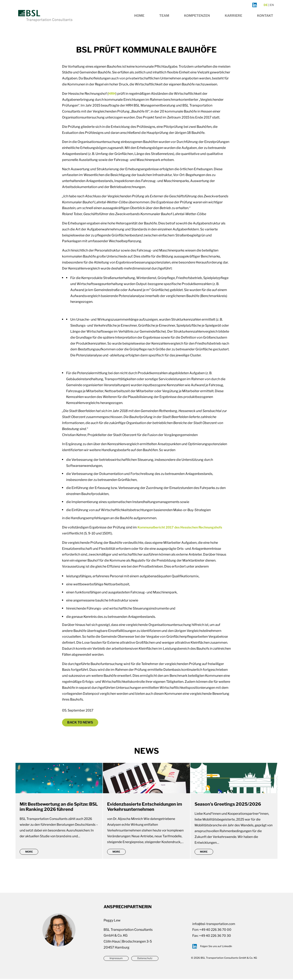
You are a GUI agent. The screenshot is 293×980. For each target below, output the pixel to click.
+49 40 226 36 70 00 (216, 931)
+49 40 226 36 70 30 (216, 937)
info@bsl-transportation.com (215, 925)
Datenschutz (146, 960)
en (272, 8)
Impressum (116, 960)
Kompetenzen (197, 20)
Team (164, 20)
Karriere (233, 20)
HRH (112, 94)
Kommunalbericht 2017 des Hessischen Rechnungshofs (181, 527)
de (266, 8)
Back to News (80, 722)
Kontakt (265, 20)
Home (139, 20)
